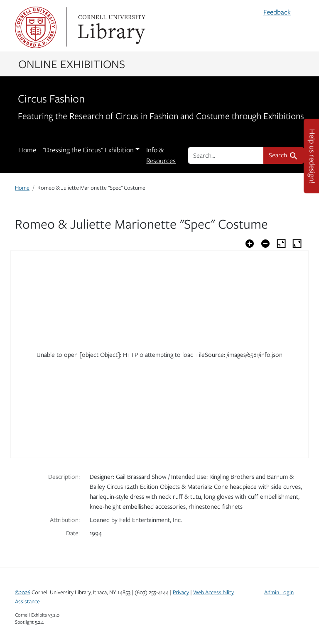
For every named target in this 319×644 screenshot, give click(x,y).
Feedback (277, 12)
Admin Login (279, 592)
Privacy (181, 592)
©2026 (23, 592)
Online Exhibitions (72, 63)
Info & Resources (161, 155)
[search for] (226, 155)
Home (27, 150)
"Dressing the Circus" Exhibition (88, 150)
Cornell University (36, 27)
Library (110, 27)
